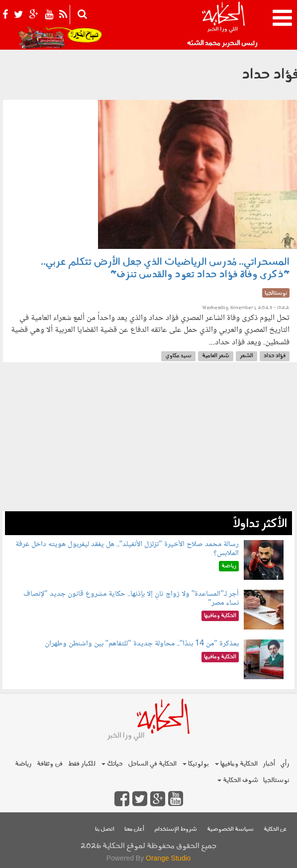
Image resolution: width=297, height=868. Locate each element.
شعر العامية (216, 356)
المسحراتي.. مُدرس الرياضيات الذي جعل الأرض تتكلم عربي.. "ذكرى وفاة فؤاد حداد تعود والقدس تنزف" (165, 269)
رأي (285, 764)
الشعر (247, 356)
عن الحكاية (275, 829)
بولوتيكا (196, 764)
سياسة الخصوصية (230, 829)
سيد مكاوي (178, 356)
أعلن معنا (134, 829)
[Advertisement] (148, 442)
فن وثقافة (50, 764)
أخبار (269, 764)
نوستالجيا (276, 780)
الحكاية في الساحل (152, 764)
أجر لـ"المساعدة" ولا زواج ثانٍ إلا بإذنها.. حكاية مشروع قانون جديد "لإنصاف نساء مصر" (131, 598)
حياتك (112, 764)
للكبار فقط (82, 764)
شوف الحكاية (238, 780)
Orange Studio (168, 858)
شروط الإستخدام (176, 829)
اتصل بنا (105, 829)
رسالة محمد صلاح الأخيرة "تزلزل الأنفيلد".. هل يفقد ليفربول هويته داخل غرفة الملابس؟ (127, 549)
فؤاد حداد (275, 356)
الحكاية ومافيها (236, 764)
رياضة (23, 764)
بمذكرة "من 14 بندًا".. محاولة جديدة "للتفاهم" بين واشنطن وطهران (142, 644)
